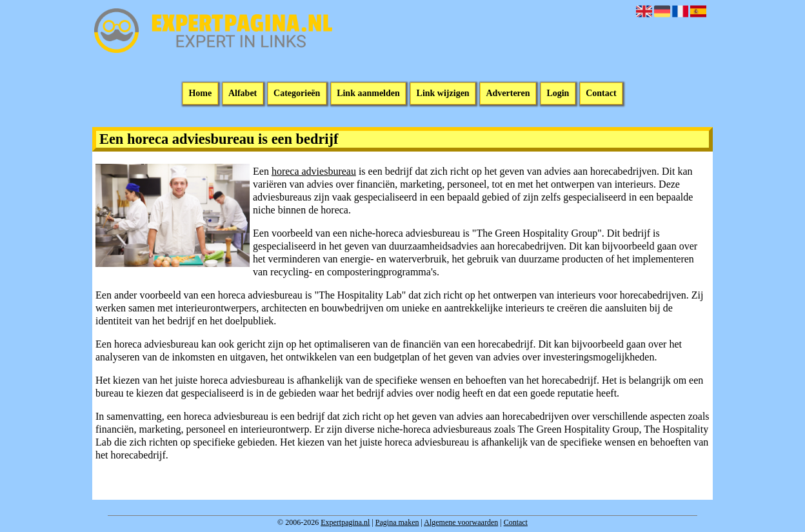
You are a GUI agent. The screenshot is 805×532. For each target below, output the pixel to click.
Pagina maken (397, 522)
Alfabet (243, 94)
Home (200, 94)
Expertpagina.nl (345, 522)
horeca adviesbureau (314, 171)
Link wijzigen (443, 94)
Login (558, 94)
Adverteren (508, 94)
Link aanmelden (368, 94)
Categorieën (297, 94)
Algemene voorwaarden (461, 522)
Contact (601, 94)
